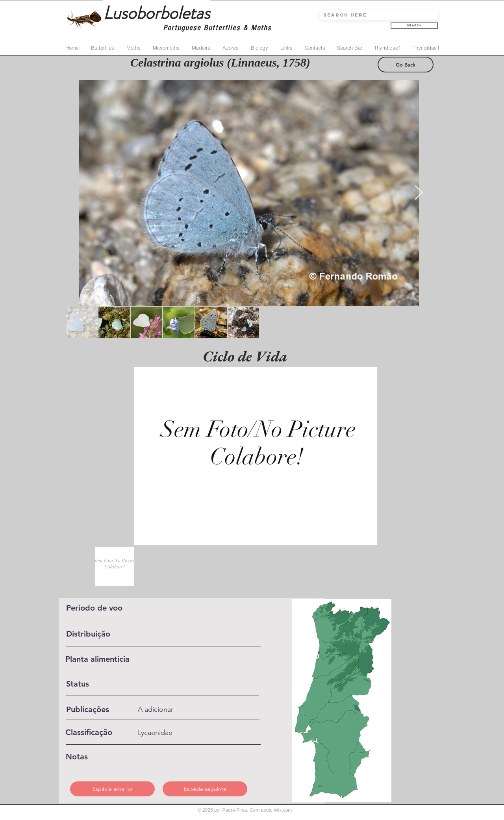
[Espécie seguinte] (205, 789)
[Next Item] (419, 193)
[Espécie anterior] (112, 789)
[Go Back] (406, 65)
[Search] (414, 26)
